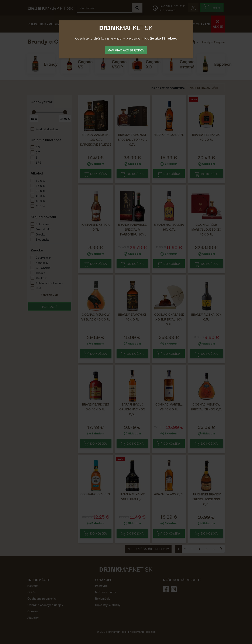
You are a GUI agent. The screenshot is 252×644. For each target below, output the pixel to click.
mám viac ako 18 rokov (126, 50)
